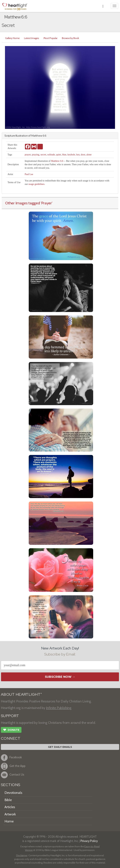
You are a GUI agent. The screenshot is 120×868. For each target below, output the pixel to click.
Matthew (37, 136)
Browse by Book (70, 38)
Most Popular (50, 38)
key (78, 155)
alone (89, 155)
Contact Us (13, 775)
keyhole (71, 155)
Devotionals (13, 793)
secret (43, 155)
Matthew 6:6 (57, 161)
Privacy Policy (89, 841)
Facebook (11, 758)
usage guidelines (37, 184)
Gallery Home (12, 38)
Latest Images (32, 38)
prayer (28, 155)
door (83, 155)
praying (36, 155)
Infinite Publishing (59, 708)
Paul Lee (29, 174)
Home (9, 821)
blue (64, 155)
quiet (58, 155)
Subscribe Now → (60, 677)
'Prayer (46, 203)
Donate (11, 730)
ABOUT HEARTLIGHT (21, 694)
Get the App (13, 766)
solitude (51, 155)
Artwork (10, 814)
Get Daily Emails (60, 747)
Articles (10, 807)
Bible (8, 800)
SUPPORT (10, 716)
